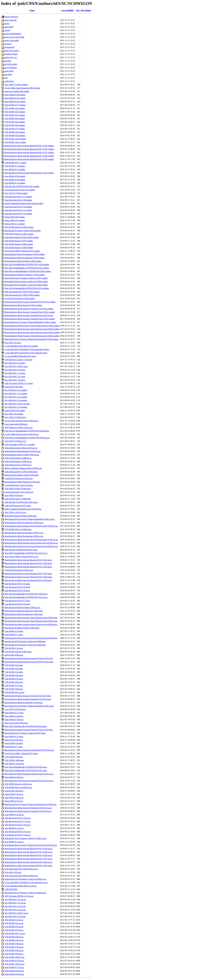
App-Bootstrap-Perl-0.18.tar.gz (18, 825)
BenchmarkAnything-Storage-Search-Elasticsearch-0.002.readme (32, 329)
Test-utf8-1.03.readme (14, 414)
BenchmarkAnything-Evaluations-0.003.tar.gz (24, 533)
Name (32, 10)
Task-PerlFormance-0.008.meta (18, 499)
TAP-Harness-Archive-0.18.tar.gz (19, 428)
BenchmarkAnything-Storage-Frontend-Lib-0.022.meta (28, 696)
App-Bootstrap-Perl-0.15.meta (17, 587)
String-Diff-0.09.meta (14, 740)
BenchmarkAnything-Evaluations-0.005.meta (24, 614)
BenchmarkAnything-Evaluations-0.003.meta (24, 703)
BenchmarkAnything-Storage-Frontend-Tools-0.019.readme (30, 319)
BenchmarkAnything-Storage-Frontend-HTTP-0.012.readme (30, 302)
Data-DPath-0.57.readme (15, 105)
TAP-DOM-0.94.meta (14, 675)
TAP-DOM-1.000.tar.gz (15, 957)
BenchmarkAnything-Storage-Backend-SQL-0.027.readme (29, 152)
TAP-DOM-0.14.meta (14, 648)
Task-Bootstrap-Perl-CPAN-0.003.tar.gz (21, 869)
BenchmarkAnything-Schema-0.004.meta (22, 628)
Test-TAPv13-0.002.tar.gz (15, 441)
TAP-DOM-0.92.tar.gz (14, 927)
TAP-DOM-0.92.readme (15, 112)
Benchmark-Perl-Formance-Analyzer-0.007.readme (26, 278)
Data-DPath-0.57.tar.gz (14, 967)
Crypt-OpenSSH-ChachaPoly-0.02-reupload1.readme (27, 349)
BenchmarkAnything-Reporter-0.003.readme (23, 305)
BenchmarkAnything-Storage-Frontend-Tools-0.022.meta (29, 658)
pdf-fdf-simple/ (11, 64)
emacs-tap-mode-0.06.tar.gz (16, 723)
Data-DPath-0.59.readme (15, 98)
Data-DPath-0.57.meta (14, 713)
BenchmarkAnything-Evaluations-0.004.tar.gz (24, 523)
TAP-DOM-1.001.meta (14, 764)
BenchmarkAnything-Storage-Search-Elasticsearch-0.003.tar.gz (31, 540)
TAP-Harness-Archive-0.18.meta (18, 360)
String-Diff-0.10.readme (15, 220)
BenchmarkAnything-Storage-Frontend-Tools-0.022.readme (30, 312)
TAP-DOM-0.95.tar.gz (14, 940)
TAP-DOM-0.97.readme (15, 129)
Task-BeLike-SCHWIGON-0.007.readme (22, 186)
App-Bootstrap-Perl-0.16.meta (17, 590)
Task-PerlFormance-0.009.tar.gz (18, 461)
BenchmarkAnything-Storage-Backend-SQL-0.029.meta (28, 580)
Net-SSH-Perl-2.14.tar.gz (15, 916)
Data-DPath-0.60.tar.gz (14, 971)
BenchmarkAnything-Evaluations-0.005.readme (25, 258)
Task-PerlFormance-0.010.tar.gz (18, 465)
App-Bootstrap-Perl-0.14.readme (18, 207)
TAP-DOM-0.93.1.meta (15, 692)
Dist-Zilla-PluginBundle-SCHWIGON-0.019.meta (26, 726)
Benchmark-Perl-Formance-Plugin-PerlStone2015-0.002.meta (31, 804)
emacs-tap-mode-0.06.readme (17, 91)
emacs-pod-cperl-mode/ (15, 37)
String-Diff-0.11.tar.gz (14, 801)
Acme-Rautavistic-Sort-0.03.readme (20, 190)
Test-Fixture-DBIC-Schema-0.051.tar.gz (21, 557)
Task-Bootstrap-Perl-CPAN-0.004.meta (21, 472)
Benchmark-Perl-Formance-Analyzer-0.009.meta (25, 645)
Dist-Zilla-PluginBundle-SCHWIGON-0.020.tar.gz (26, 594)
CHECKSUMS (11, 889)
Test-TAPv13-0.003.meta (15, 709)
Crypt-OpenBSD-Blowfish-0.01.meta (20, 356)
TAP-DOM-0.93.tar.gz (14, 930)
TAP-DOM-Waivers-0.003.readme (19, 227)
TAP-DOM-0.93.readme (15, 115)
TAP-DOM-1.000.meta (14, 760)
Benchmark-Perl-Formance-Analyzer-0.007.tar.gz (25, 838)
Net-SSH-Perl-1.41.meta (15, 377)
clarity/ (8, 30)
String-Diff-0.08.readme (15, 411)
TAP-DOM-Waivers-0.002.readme (19, 234)
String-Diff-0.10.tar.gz (14, 794)
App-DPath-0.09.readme (15, 176)
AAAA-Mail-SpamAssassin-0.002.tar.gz (22, 434)
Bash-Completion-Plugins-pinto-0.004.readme (24, 203)
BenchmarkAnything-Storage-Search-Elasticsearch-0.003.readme (32, 332)
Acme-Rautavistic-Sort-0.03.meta (19, 485)
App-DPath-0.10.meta (14, 631)
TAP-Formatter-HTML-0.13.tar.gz (19, 896)
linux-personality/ (12, 51)
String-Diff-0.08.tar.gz (14, 655)
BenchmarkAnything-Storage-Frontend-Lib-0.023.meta (28, 699)
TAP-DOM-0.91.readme (15, 108)
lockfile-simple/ (11, 54)
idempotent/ (10, 47)
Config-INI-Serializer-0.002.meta (19, 478)
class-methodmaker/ (13, 34)
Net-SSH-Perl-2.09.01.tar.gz (16, 913)
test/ (6, 78)
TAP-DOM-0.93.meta (14, 672)
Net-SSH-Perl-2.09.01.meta (16, 366)
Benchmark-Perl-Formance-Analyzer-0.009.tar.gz (25, 893)
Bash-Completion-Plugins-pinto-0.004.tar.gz (23, 468)
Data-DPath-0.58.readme (15, 95)
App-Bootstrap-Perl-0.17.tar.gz (18, 821)
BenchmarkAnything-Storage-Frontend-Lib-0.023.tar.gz (28, 811)
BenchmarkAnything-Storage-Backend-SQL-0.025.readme (29, 146)
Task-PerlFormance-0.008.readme (19, 244)
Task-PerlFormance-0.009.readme (19, 248)
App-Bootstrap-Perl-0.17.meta (17, 601)
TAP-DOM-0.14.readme (15, 166)
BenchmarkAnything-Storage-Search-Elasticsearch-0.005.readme (32, 326)
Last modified (68, 10)
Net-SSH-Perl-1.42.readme (16, 400)
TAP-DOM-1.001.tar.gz (15, 964)
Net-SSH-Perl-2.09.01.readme (17, 404)
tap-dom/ (8, 74)
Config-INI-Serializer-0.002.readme (20, 298)
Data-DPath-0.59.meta (14, 720)
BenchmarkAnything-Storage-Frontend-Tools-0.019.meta (29, 730)
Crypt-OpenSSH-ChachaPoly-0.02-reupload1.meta (26, 353)
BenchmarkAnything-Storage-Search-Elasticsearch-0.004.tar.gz (31, 543)
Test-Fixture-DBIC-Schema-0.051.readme (22, 251)
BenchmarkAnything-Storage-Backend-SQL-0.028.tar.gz (29, 862)
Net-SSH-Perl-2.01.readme (16, 390)
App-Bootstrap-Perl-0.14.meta (17, 584)
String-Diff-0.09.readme (15, 217)
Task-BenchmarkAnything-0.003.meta (21, 516)
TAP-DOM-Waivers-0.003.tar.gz (18, 787)
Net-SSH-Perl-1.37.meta (15, 373)
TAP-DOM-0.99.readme (15, 135)
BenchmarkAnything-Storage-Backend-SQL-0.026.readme (29, 149)
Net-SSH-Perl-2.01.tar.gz (15, 910)
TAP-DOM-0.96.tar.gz (14, 944)
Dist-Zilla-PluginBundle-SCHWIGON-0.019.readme (27, 288)
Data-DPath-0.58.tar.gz (14, 974)
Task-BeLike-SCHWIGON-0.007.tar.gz (21, 502)
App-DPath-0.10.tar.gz (14, 815)
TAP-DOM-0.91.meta (14, 665)
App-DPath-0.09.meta (14, 495)
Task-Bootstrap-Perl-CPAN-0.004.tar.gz (21, 876)
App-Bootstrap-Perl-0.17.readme (18, 197)
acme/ (7, 23)
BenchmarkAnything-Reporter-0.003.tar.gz (23, 451)
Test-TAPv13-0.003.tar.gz (15, 512)
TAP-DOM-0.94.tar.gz (14, 937)
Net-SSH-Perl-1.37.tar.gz (15, 899)
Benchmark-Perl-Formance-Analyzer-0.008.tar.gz (25, 879)
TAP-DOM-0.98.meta (14, 689)
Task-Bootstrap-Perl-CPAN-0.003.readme (22, 292)
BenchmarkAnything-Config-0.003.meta (22, 475)
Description (86, 10)
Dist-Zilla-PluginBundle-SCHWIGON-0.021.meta (26, 770)
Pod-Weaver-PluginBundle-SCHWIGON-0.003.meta (27, 431)
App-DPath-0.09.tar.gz (14, 798)
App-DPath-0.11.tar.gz (14, 828)
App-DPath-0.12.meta (14, 737)
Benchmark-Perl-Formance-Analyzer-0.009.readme (26, 285)
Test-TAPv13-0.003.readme (16, 193)
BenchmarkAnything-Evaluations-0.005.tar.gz (24, 536)
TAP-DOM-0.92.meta (14, 669)
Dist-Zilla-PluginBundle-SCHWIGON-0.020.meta (26, 767)
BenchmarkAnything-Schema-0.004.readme (23, 261)
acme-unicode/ (11, 20)
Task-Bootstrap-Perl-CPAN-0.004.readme (22, 295)
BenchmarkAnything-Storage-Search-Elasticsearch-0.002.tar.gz (31, 526)
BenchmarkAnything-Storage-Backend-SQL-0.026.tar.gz (29, 855)
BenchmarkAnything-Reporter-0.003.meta (22, 482)
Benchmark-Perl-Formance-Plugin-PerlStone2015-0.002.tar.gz (31, 845)
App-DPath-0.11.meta (14, 635)
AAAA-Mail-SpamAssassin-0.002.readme (22, 88)
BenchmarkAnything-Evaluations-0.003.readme (25, 275)
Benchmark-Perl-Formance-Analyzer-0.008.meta (25, 641)
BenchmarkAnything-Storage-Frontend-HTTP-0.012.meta (29, 662)
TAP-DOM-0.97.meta (14, 686)
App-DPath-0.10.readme (15, 180)
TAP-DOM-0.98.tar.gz (14, 950)
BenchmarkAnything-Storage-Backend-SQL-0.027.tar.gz (29, 859)
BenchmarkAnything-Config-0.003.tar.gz (22, 455)
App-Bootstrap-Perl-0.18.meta (17, 604)
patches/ (8, 61)
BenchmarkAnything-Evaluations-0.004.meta (24, 611)
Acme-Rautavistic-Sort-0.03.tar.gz (19, 492)
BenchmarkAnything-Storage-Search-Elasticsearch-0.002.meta (31, 618)
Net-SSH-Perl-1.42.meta (15, 380)
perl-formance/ (11, 68)
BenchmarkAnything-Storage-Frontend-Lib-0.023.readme (29, 309)
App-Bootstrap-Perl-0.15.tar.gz (18, 835)
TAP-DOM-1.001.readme (15, 142)
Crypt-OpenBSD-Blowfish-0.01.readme (21, 346)
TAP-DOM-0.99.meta (14, 757)
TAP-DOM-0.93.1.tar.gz (15, 933)
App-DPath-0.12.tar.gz (14, 842)
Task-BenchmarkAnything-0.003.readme (22, 237)
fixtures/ (8, 44)
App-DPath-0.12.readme (15, 169)
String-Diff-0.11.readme (15, 224)
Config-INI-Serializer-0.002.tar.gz (19, 570)
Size (78, 10)
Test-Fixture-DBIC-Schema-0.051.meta (21, 753)
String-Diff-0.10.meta (14, 743)
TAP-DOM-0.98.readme (15, 132)
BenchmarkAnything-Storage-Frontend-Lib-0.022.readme (29, 315)
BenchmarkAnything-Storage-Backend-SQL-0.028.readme (29, 156)
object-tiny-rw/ (11, 57)
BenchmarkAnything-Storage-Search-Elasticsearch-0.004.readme (32, 336)
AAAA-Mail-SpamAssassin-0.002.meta (21, 421)
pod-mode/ (9, 71)
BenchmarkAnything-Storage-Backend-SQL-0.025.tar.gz (29, 852)
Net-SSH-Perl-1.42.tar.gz (15, 906)
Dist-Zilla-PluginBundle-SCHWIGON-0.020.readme (27, 265)
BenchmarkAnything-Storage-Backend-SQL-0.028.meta (28, 577)
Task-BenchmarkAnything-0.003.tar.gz (21, 448)
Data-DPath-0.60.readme (15, 102)
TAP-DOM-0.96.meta (14, 682)
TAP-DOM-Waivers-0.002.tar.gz (18, 784)
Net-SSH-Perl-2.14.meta (15, 363)
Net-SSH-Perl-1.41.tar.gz (15, 903)
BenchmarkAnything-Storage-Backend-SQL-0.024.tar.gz (29, 849)
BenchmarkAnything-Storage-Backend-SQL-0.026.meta (28, 567)
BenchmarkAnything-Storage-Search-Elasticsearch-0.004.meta (31, 624)
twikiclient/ (9, 81)
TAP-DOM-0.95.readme (15, 122)
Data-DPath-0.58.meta (14, 716)
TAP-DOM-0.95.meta (14, 679)
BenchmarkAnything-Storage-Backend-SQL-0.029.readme (29, 159)
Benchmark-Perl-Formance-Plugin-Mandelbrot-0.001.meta (29, 706)
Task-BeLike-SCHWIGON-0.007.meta (21, 550)
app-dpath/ (9, 27)
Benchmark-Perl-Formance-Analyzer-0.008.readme (26, 282)
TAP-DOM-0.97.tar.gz (14, 947)
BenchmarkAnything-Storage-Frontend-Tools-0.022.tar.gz (29, 781)
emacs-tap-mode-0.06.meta (16, 424)
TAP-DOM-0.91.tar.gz (14, 923)
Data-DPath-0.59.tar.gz (14, 961)
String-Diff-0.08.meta (14, 387)
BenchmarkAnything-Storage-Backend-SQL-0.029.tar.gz (29, 866)
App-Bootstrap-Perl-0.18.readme (18, 200)
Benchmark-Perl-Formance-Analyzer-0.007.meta (25, 733)
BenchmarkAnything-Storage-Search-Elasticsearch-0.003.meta (31, 621)
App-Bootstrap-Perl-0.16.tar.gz (18, 818)
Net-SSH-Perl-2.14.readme (16, 407)
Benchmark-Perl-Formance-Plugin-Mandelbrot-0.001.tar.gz (30, 519)
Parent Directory (12, 17)
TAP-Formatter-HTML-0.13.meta (19, 383)
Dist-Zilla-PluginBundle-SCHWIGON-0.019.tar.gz (26, 553)
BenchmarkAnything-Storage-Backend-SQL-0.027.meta (28, 574)
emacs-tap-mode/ (12, 40)
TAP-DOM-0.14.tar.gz (14, 920)
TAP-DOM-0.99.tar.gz (14, 954)
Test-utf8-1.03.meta (13, 343)
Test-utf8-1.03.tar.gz (13, 872)
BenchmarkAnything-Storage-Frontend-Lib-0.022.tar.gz (28, 808)
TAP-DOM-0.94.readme (15, 119)
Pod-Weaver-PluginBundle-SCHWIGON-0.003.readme (28, 271)
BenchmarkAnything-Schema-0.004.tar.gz (22, 607)
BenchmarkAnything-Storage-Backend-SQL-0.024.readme (29, 173)
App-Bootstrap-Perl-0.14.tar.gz (18, 832)
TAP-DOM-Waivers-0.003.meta (18, 652)
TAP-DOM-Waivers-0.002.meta (18, 529)
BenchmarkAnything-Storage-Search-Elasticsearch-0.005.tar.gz (31, 546)
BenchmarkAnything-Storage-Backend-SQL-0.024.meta (28, 560)
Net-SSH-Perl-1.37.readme (16, 394)
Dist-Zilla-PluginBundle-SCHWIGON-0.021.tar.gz (26, 597)
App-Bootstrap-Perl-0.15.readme (18, 210)
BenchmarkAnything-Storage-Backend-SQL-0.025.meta (28, 563)
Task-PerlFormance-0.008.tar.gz (18, 458)
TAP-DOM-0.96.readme (15, 125)
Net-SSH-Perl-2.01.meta (15, 370)
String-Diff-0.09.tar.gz (14, 791)
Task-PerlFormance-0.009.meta (18, 489)
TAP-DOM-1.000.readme (15, 139)
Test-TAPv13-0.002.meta (15, 417)
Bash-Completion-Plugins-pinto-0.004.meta (23, 509)
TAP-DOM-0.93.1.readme (16, 163)
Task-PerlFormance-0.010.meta (18, 506)
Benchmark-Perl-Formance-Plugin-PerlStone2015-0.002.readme (32, 339)
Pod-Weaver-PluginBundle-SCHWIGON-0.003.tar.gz (27, 438)
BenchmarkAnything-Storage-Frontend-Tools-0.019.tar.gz (29, 774)
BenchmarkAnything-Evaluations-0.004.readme (25, 254)
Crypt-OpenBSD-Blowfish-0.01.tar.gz (21, 886)
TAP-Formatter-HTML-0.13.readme (20, 444)
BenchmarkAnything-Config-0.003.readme (23, 231)
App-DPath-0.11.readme (15, 183)
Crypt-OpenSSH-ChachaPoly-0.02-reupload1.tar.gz (26, 883)
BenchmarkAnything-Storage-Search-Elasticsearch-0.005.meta (31, 638)
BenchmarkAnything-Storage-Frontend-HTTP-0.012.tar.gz (29, 750)
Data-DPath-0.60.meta (14, 777)
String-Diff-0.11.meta (14, 747)
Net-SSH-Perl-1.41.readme (16, 397)
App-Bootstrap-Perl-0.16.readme (18, 214)
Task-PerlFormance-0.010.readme (19, 241)
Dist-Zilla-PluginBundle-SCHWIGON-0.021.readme (27, 268)
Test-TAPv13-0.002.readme (16, 85)
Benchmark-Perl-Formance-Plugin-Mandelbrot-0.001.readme (30, 322)
